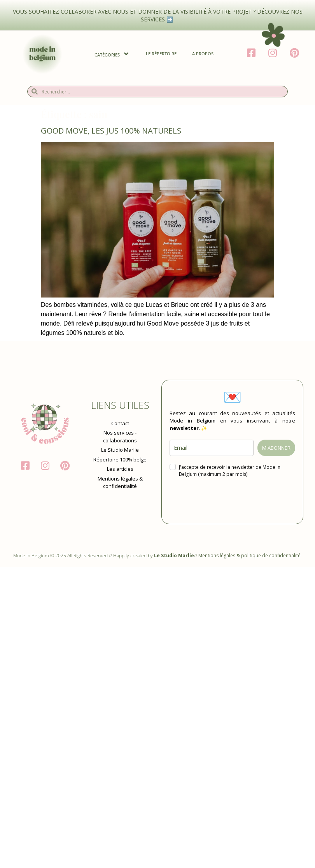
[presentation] (229, 501)
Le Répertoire (161, 54)
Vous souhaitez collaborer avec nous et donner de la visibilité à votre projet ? (135, 11)
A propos (203, 54)
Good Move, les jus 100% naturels (111, 131)
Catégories (112, 54)
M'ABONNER (276, 448)
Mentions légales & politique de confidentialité (250, 555)
